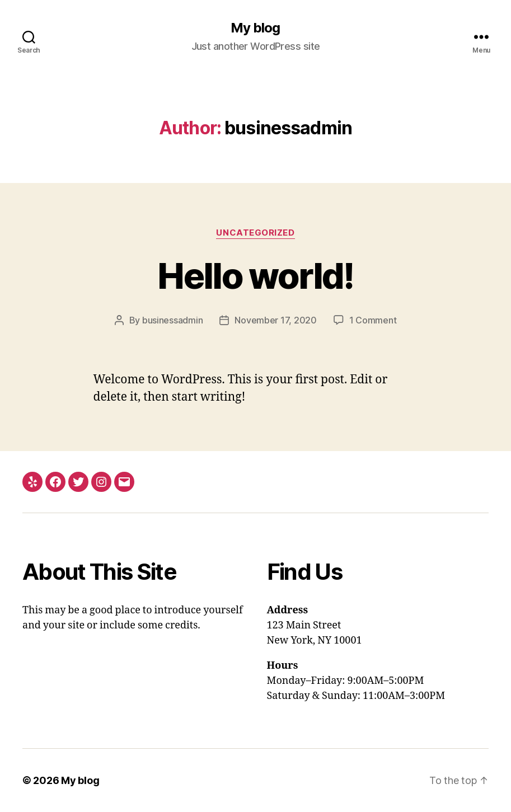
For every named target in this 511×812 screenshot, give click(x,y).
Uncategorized (255, 233)
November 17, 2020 (275, 320)
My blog (255, 28)
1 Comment (373, 320)
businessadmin (173, 320)
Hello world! (255, 276)
